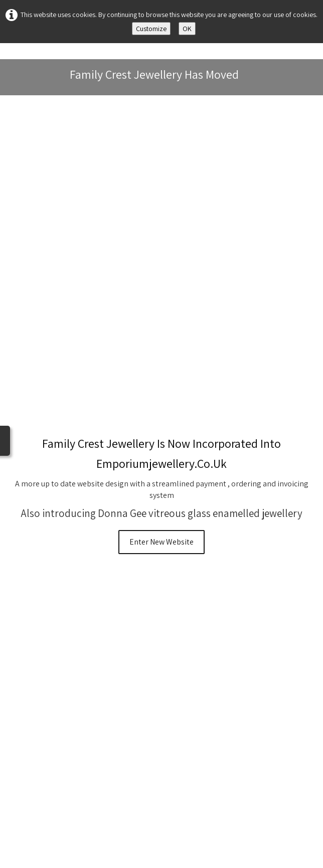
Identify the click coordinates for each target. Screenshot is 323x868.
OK (187, 29)
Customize (151, 29)
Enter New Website (161, 542)
